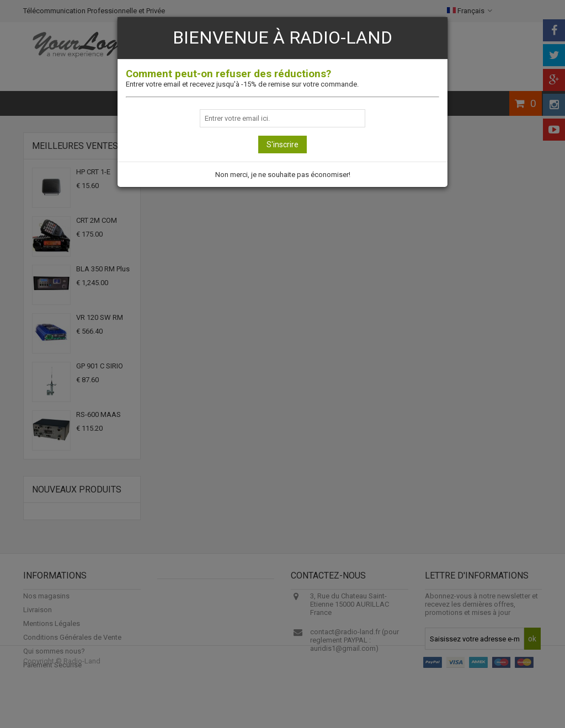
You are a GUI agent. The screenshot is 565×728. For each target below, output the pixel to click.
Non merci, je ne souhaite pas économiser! (283, 175)
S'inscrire (282, 144)
